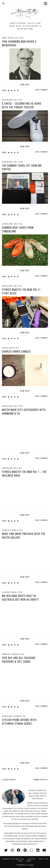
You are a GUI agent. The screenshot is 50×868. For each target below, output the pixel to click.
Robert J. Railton (8, 38)
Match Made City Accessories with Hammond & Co (24, 412)
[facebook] (19, 850)
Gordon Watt (6, 654)
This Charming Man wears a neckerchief (19, 43)
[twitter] (6, 850)
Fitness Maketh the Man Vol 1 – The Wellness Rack (24, 474)
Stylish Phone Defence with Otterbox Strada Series (19, 722)
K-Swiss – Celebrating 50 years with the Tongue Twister (22, 105)
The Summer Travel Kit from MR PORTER (22, 167)
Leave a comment (42, 90)
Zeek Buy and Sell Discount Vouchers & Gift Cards (19, 660)
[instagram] (12, 850)
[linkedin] (38, 850)
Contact (32, 859)
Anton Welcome (7, 100)
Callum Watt (6, 530)
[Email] (44, 850)
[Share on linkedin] (18, 90)
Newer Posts (41, 780)
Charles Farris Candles (16, 351)
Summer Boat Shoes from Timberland (18, 229)
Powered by (25, 865)
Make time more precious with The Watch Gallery (24, 536)
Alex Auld (5, 348)
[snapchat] (32, 850)
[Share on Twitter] (15, 90)
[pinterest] (25, 850)
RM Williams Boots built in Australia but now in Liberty (20, 598)
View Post (25, 84)
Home (29, 861)
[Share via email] (9, 90)
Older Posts (9, 780)
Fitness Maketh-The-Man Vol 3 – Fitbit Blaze (22, 291)
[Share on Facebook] (12, 90)
